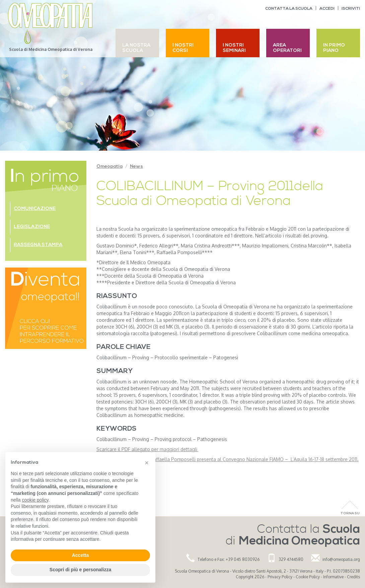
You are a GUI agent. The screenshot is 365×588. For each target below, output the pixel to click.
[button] (147, 463)
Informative (333, 577)
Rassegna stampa (38, 245)
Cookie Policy (308, 577)
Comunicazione (35, 209)
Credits (353, 577)
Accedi (327, 9)
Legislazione (32, 227)
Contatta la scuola (289, 9)
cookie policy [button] (35, 500)
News (136, 167)
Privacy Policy (280, 577)
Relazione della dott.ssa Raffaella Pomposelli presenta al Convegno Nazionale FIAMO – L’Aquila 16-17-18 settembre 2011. (228, 459)
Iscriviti (351, 9)
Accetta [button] (81, 555)
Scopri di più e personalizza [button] (80, 570)
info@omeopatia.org (341, 559)
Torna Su (350, 513)
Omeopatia (109, 167)
